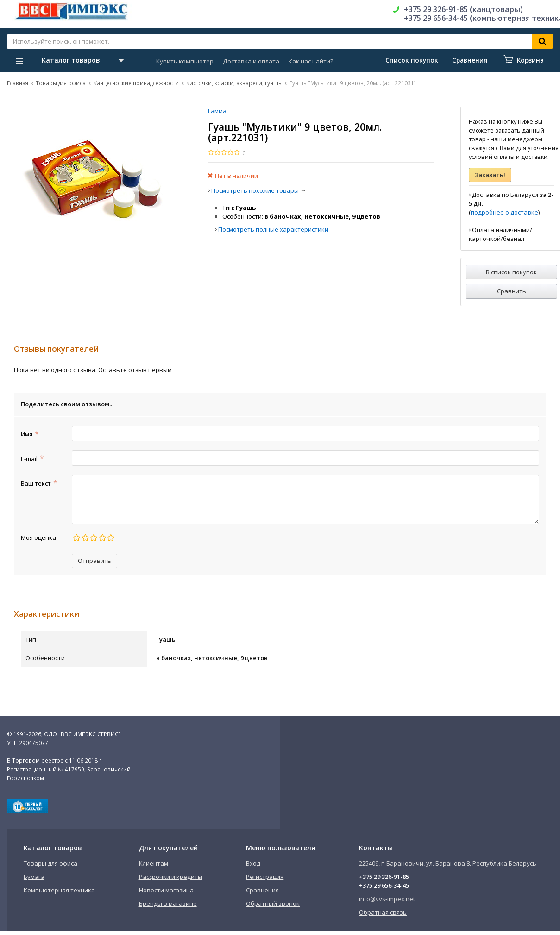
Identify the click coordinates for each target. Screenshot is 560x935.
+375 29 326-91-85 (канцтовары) (463, 9)
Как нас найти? (311, 61)
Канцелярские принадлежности (136, 83)
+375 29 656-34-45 (384, 885)
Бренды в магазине (168, 903)
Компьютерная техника (59, 890)
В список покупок (511, 272)
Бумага (34, 877)
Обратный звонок (273, 903)
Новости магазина (166, 890)
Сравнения (262, 890)
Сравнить (512, 291)
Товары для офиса (61, 83)
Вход (253, 863)
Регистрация (265, 877)
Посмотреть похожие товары (255, 190)
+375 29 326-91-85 (384, 877)
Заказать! (490, 175)
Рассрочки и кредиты (171, 877)
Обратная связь (383, 912)
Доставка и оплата (251, 61)
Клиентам (154, 863)
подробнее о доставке (504, 212)
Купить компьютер (185, 61)
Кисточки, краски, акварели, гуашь (234, 83)
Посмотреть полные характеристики (273, 229)
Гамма (217, 111)
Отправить (94, 561)
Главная (18, 83)
